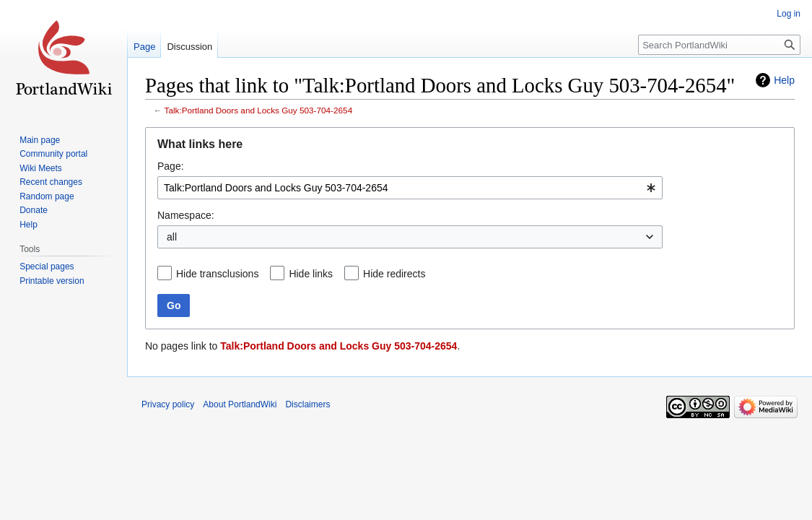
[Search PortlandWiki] (719, 45)
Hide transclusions (217, 274)
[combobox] (410, 188)
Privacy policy (168, 404)
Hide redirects (394, 274)
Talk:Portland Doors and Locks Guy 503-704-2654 (259, 110)
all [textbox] (172, 237)
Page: (171, 166)
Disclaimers (307, 404)
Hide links (311, 274)
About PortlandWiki (240, 404)
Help (784, 80)
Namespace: (186, 215)
